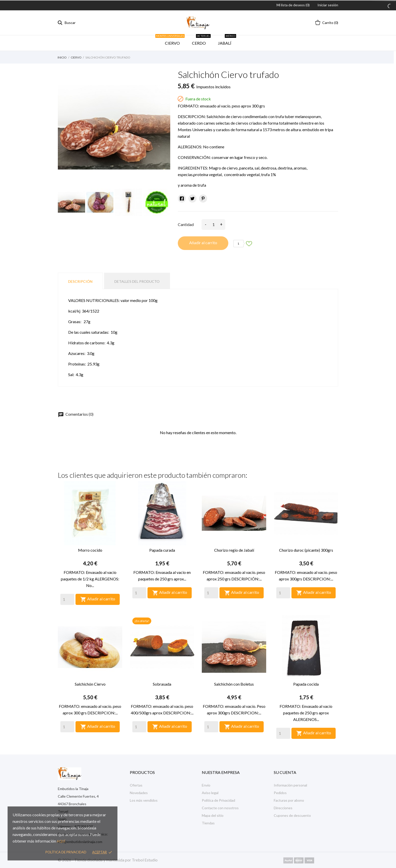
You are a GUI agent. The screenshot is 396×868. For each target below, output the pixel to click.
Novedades (139, 793)
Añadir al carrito (203, 243)
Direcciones (283, 808)
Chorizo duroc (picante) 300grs (306, 550)
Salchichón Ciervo (90, 684)
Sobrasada (162, 684)
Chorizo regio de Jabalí (234, 550)
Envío (206, 785)
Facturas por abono (289, 800)
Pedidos (280, 793)
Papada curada (162, 550)
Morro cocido (90, 550)
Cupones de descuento (292, 815)
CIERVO (172, 40)
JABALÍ (227, 40)
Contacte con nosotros (220, 808)
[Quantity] (67, 599)
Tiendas (208, 823)
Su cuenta (285, 772)
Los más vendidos (144, 800)
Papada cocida (306, 684)
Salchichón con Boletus (234, 684)
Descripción (80, 281)
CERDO (201, 40)
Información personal (290, 785)
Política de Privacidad (218, 800)
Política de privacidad (66, 852)
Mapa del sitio (213, 815)
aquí (61, 841)
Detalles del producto (137, 281)
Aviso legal (210, 793)
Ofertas (136, 785)
